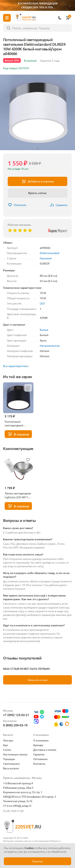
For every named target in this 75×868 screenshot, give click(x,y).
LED (42, 303)
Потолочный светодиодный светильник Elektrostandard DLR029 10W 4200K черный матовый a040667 (17, 423)
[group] (37, 112)
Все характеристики (16, 366)
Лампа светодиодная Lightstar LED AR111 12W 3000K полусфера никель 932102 (18, 495)
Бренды (38, 745)
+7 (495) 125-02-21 (16, 715)
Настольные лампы (15, 754)
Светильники (11, 764)
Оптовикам (40, 759)
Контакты (39, 764)
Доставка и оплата (45, 750)
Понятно (37, 861)
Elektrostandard (50, 253)
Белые (44, 330)
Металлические (50, 346)
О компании (41, 740)
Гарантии (39, 754)
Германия (46, 258)
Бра (5, 745)
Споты (7, 750)
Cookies (29, 848)
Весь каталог (11, 768)
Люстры (8, 740)
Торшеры (9, 759)
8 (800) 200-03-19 (15, 725)
